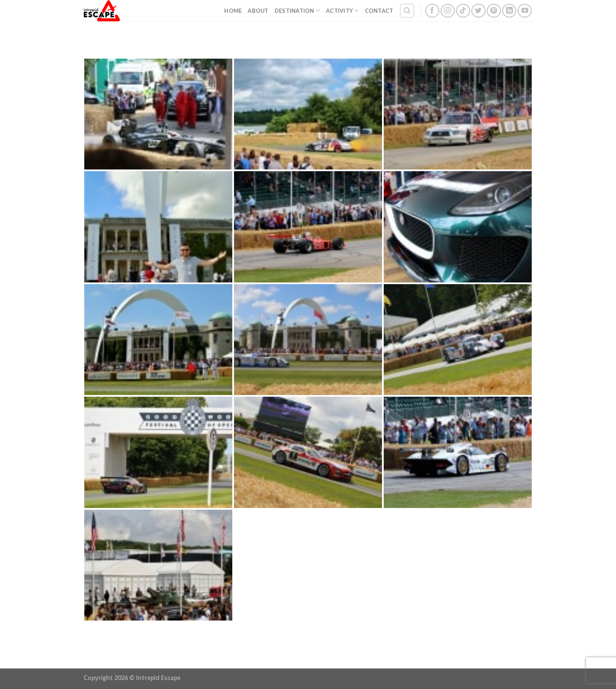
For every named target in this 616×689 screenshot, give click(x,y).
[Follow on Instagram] (448, 11)
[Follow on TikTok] (463, 11)
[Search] (407, 11)
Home (233, 11)
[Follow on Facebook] (432, 11)
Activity (342, 10)
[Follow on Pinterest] (494, 11)
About (258, 11)
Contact (379, 11)
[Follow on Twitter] (478, 11)
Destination (297, 10)
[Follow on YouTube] (525, 11)
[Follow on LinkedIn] (509, 11)
